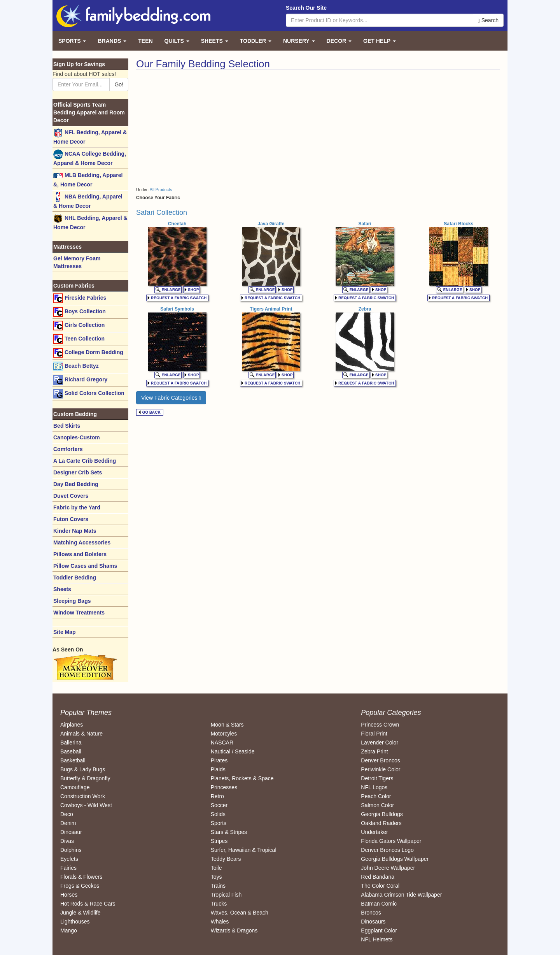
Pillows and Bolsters (80, 554)
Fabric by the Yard (77, 507)
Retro (217, 796)
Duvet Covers (71, 496)
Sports (219, 823)
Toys (216, 877)
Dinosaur (71, 832)
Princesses (224, 787)
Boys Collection (80, 312)
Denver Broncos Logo (387, 850)
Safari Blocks (458, 224)
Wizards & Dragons (234, 930)
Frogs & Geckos (80, 886)
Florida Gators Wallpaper (391, 841)
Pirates (219, 760)
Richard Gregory (80, 380)
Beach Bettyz (76, 366)
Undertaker (374, 832)
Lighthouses (75, 922)
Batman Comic (379, 904)
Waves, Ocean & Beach (240, 913)
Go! (119, 84)
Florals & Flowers (81, 877)
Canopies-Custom (77, 437)
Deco (67, 814)
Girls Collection (79, 326)
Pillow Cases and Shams (85, 566)
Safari (365, 224)
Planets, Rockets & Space (242, 778)
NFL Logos (374, 787)
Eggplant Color (379, 930)
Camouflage (75, 787)
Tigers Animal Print (271, 309)
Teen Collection (79, 339)
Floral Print (374, 734)
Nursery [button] (299, 41)
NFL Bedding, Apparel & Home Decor (90, 136)
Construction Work (83, 796)
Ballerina (71, 743)
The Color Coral (380, 886)
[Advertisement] (224, 128)
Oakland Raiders (381, 823)
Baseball (71, 751)
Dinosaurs (373, 922)
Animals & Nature (81, 734)
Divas (67, 841)
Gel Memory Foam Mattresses (77, 262)
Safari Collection (162, 212)
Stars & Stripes (229, 832)
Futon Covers (71, 519)
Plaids (218, 769)
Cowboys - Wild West (86, 805)
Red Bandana (378, 877)
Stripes (219, 841)
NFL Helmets (377, 939)
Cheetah (177, 224)
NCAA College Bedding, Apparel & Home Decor (90, 158)
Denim (68, 823)
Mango (69, 930)
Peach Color (376, 796)
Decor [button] (339, 41)
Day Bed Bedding (76, 484)
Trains (218, 886)
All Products (161, 190)
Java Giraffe (271, 224)
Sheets (62, 589)
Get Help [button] (380, 41)
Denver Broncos (380, 760)
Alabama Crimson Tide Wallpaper (401, 895)
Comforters (68, 449)
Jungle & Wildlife (80, 913)
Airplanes (72, 725)
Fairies (68, 868)
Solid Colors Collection (89, 394)
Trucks (219, 904)
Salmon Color (377, 805)
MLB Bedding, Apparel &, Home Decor (88, 179)
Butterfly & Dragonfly (85, 778)
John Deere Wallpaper (388, 868)
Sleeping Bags (72, 601)
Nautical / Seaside (233, 751)
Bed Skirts (67, 426)
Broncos (371, 913)
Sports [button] (72, 41)
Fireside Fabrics (80, 298)
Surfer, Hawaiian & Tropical (244, 850)
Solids (218, 814)
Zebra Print (374, 751)
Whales (220, 922)
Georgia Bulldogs (382, 814)
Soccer (219, 805)
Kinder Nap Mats (75, 531)
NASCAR (222, 743)
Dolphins (71, 850)
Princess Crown (380, 725)
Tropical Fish (226, 895)
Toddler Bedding (75, 578)
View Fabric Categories (171, 398)
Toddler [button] (256, 41)
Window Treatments (79, 613)
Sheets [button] (215, 41)
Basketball (73, 760)
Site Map (65, 632)
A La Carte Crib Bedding (85, 461)
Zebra (365, 309)
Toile (216, 868)
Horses (69, 895)
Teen (145, 41)
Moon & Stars (227, 725)
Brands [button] (112, 41)
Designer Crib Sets (78, 472)
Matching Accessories (82, 542)
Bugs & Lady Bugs (83, 769)
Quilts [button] (177, 41)
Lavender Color (380, 743)
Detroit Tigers (377, 778)
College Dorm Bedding (88, 353)
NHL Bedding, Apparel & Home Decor (90, 222)
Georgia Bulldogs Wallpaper (395, 859)
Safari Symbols (177, 309)
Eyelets (69, 859)
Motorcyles (224, 734)
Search (488, 20)
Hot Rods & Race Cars (88, 904)
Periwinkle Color (381, 769)
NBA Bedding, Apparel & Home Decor (88, 201)
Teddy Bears (226, 859)
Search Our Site (306, 8)
